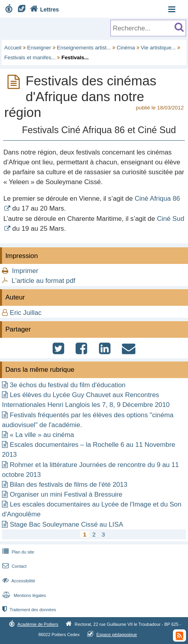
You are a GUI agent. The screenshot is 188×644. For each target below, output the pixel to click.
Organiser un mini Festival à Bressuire (66, 494)
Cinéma (126, 48)
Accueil (13, 48)
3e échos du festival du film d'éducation (68, 385)
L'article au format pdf (43, 281)
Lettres (44, 9)
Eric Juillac (26, 313)
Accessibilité (18, 581)
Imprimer (25, 271)
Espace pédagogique (117, 635)
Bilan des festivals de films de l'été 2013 (69, 485)
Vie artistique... (158, 48)
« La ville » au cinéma (42, 435)
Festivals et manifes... (30, 57)
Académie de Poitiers (38, 624)
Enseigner (39, 48)
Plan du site (17, 552)
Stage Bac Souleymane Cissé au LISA (66, 524)
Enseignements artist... (84, 48)
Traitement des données (28, 610)
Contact (14, 566)
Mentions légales (23, 595)
